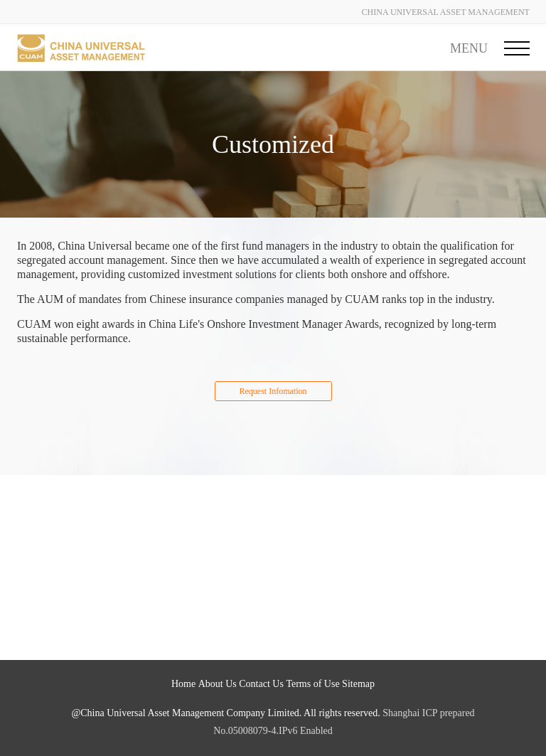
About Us (218, 684)
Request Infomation (273, 391)
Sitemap (358, 684)
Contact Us (261, 684)
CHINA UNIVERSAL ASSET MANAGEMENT (446, 12)
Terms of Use (312, 684)
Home (183, 684)
